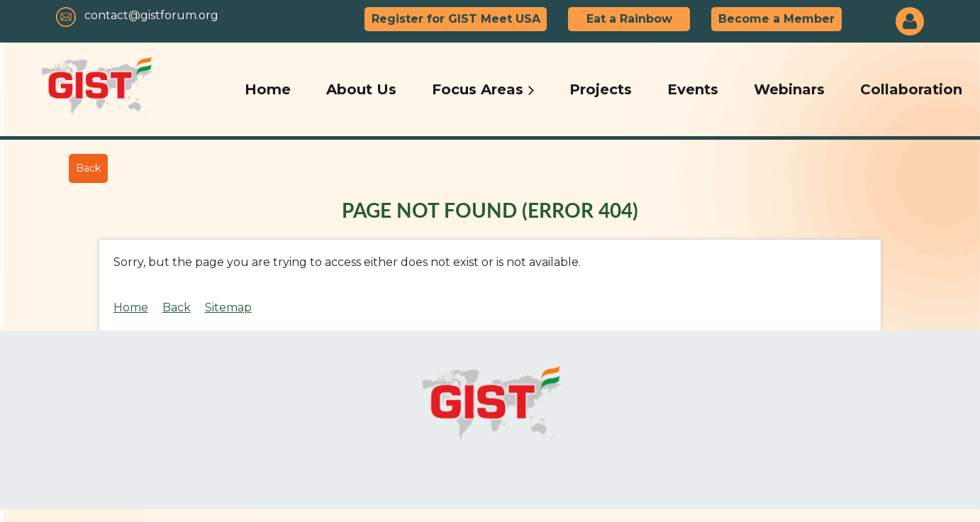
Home (131, 307)
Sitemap (228, 307)
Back (88, 168)
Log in (910, 21)
